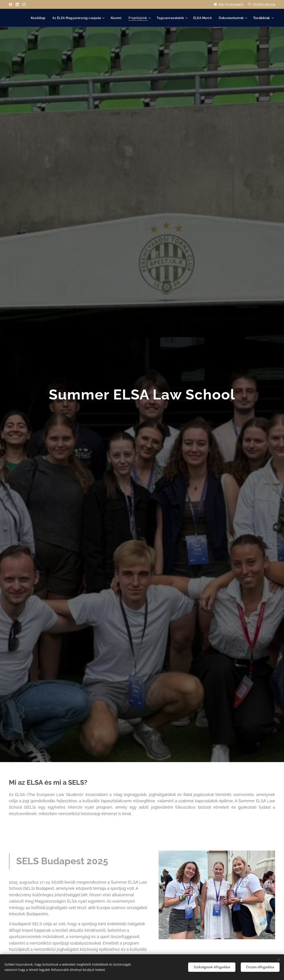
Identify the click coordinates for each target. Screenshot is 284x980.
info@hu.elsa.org (264, 4)
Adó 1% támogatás (231, 4)
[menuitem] (35, 18)
